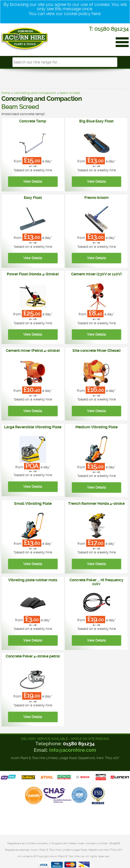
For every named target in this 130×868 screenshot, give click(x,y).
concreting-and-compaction (35, 93)
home (6, 93)
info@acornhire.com (73, 750)
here (96, 14)
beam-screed (70, 93)
